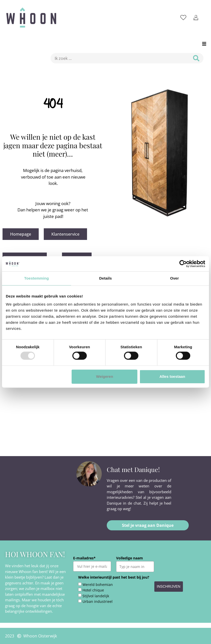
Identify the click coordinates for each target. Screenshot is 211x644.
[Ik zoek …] (119, 58)
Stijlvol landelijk (96, 596)
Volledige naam (130, 558)
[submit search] (196, 58)
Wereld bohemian (98, 585)
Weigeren (105, 376)
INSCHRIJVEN (169, 586)
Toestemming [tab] (37, 278)
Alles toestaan (172, 376)
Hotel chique (93, 590)
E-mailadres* (84, 558)
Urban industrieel (98, 602)
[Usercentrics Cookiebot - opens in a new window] (183, 264)
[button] (204, 44)
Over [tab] (174, 278)
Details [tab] (105, 278)
